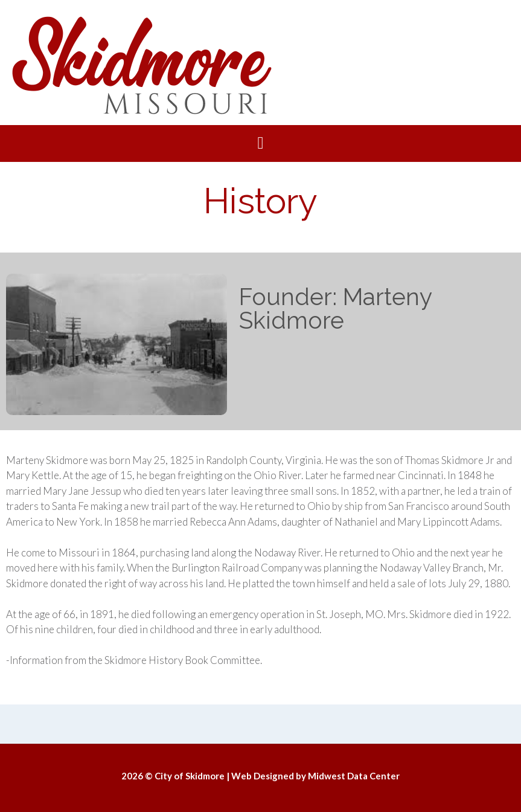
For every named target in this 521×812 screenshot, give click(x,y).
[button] (260, 143)
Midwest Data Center (354, 776)
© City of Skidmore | (188, 776)
